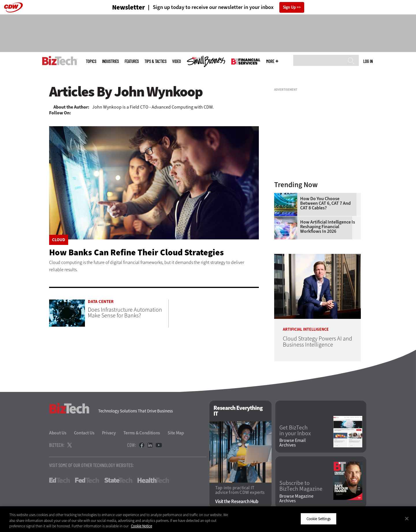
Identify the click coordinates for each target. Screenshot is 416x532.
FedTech (87, 480)
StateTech (118, 480)
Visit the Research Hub (237, 502)
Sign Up (289, 7)
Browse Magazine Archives (296, 498)
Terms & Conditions (142, 433)
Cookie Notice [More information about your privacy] (141, 526)
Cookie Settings (318, 519)
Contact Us (84, 433)
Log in (368, 61)
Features (132, 61)
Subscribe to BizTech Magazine (301, 486)
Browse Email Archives (292, 443)
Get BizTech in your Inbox (295, 431)
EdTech (60, 480)
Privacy (109, 433)
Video (177, 61)
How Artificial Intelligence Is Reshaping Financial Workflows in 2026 (328, 227)
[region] (208, 519)
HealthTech (153, 480)
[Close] (407, 518)
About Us (58, 433)
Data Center (101, 302)
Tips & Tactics (155, 61)
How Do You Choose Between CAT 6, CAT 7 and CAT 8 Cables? (325, 203)
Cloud (59, 240)
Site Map (176, 433)
